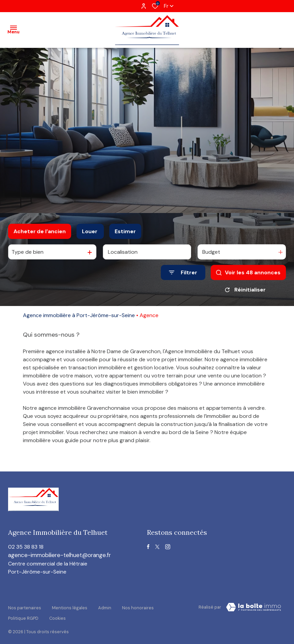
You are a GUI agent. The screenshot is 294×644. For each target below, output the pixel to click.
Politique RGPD (23, 613)
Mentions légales (70, 606)
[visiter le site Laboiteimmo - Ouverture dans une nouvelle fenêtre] (254, 608)
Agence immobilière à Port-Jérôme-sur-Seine (79, 315)
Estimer (125, 231)
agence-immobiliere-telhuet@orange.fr (63, 555)
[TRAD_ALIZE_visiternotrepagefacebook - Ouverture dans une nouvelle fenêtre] (148, 547)
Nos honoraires (138, 606)
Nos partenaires (25, 606)
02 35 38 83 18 (26, 547)
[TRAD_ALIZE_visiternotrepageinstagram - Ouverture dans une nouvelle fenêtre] (168, 547)
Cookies (57, 613)
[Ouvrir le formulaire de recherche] (183, 272)
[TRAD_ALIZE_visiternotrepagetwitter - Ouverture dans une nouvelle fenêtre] (157, 547)
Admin (105, 606)
